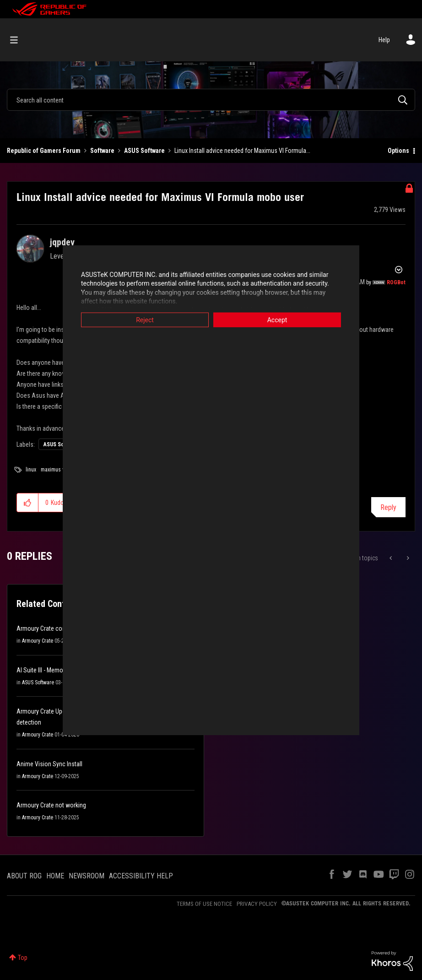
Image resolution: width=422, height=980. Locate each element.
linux (31, 470)
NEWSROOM (87, 876)
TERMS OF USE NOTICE (204, 904)
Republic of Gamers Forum (44, 151)
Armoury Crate (38, 641)
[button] (28, 503)
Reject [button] (145, 319)
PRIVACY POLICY (257, 904)
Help (384, 40)
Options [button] (398, 151)
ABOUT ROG (24, 876)
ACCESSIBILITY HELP (141, 876)
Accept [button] (277, 319)
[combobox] (211, 100)
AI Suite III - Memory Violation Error (61, 670)
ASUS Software (144, 151)
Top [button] (23, 958)
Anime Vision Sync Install (49, 764)
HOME (55, 876)
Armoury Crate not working (51, 805)
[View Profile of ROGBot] (396, 282)
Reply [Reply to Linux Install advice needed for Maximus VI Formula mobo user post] (388, 507)
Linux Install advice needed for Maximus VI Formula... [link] (242, 151)
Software (102, 151)
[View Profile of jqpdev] (62, 242)
